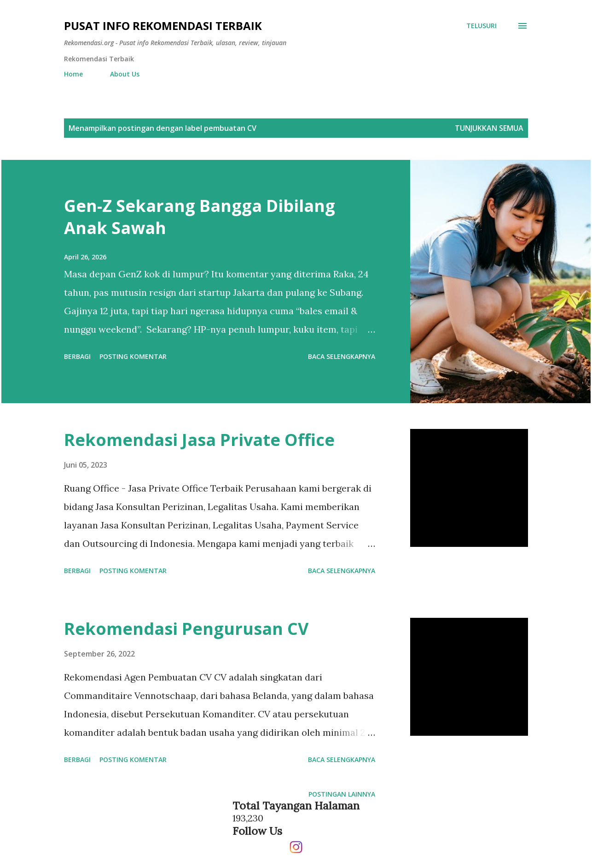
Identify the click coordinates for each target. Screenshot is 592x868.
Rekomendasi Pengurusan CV (186, 629)
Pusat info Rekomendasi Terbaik (163, 26)
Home (73, 74)
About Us (125, 74)
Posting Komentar (133, 356)
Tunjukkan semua (489, 128)
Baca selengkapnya (342, 356)
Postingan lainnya (342, 794)
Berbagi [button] (77, 356)
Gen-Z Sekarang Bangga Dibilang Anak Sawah (200, 217)
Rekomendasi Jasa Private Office (199, 440)
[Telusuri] (482, 26)
